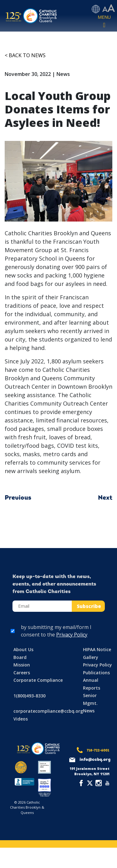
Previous (18, 498)
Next (105, 498)
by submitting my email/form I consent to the (56, 631)
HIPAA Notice (97, 649)
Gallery (91, 657)
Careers (22, 673)
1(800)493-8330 (29, 696)
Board (20, 657)
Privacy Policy (72, 635)
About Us (23, 649)
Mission (22, 665)
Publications (96, 673)
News (89, 711)
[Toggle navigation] (104, 22)
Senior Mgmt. (90, 699)
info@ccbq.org (95, 760)
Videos (21, 719)
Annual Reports (92, 684)
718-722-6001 (98, 751)
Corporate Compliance (38, 680)
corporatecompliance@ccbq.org (48, 711)
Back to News (27, 55)
